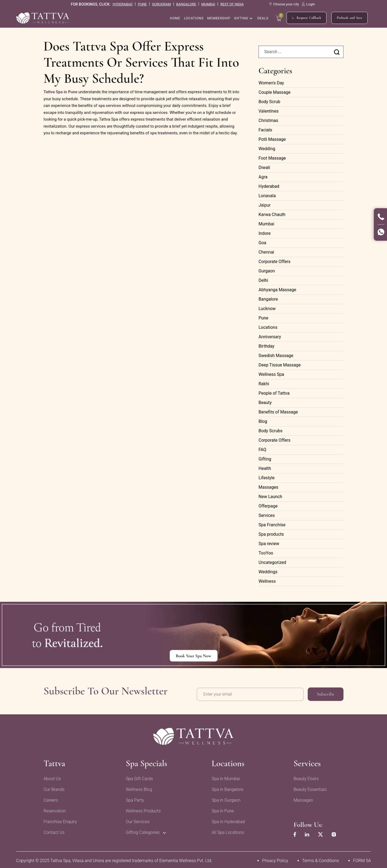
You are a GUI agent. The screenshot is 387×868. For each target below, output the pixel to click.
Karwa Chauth (272, 215)
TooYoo (266, 553)
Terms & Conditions (321, 859)
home (175, 19)
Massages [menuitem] (301, 799)
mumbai (208, 4)
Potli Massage (272, 139)
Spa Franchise (272, 525)
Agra (263, 177)
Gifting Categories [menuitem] (142, 831)
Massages (268, 487)
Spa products (271, 534)
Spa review (269, 544)
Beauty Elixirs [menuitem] (304, 777)
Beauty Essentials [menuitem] (308, 788)
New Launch (270, 497)
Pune (263, 318)
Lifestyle (267, 478)
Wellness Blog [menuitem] (138, 788)
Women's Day (271, 83)
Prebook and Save (350, 18)
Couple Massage (275, 92)
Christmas (268, 120)
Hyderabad (269, 186)
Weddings (268, 572)
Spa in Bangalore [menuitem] (226, 788)
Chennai (266, 252)
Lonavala (267, 196)
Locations (194, 19)
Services (267, 515)
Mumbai (266, 224)
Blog (263, 421)
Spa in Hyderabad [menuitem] (227, 820)
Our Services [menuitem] (137, 820)
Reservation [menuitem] (55, 809)
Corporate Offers (275, 262)
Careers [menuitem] (51, 799)
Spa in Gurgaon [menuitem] (225, 799)
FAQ (262, 450)
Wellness (267, 581)
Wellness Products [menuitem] (142, 809)
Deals (263, 19)
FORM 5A (362, 859)
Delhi (263, 280)
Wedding (267, 149)
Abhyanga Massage (277, 290)
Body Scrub (269, 102)
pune (142, 4)
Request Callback (307, 18)
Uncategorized (272, 562)
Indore (265, 233)
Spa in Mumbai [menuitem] (224, 777)
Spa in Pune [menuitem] (221, 809)
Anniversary (270, 337)
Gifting (241, 19)
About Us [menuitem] (52, 777)
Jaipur (265, 205)
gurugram (162, 4)
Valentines (268, 111)
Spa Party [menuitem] (134, 799)
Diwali (264, 168)
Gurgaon (267, 271)
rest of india (232, 4)
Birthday (266, 346)
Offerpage (268, 506)
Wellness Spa (271, 374)
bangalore (186, 4)
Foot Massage (272, 158)
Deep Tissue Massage (280, 365)
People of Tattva (274, 393)
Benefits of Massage (278, 412)
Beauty (265, 403)
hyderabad (123, 4)
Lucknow (267, 309)
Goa (262, 243)
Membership (219, 19)
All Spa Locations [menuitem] (226, 831)
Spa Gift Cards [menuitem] (139, 777)
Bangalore (268, 299)
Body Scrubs (270, 431)
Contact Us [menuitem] (54, 831)
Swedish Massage (276, 356)
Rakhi (264, 384)
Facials (265, 130)
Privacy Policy (275, 859)
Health (265, 468)
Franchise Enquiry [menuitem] (60, 820)
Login (308, 4)
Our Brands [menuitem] (54, 788)
